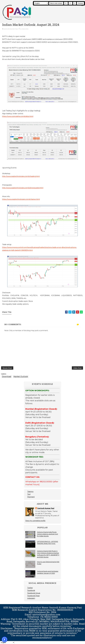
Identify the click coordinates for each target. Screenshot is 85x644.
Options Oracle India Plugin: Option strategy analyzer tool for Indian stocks (47, 534)
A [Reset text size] (75, 3)
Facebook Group (34, 593)
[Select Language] (41, 3)
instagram (31, 598)
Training (30, 492)
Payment (31, 497)
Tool (29, 494)
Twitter (30, 588)
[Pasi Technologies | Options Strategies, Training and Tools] (17, 21)
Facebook (31, 590)
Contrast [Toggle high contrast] (80, 3)
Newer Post (7, 368)
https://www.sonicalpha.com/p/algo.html (18, 116)
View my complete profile (35, 521)
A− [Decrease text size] (70, 3)
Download (7, 377)
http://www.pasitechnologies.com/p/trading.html (21, 176)
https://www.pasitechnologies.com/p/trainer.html (21, 199)
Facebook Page (33, 596)
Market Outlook (21, 377)
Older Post (77, 368)
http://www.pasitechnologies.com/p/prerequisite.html (23, 188)
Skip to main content (56, 3)
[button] (5, 639)
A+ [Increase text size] (66, 3)
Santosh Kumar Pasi (46, 508)
